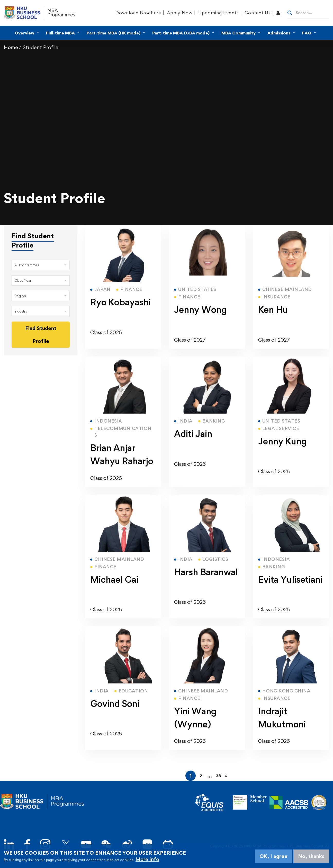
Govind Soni (115, 704)
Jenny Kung (282, 441)
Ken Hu (273, 310)
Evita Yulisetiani (290, 579)
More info (147, 859)
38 (218, 776)
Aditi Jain (193, 434)
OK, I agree (273, 856)
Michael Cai (114, 579)
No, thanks (311, 856)
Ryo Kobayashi (120, 302)
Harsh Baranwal (206, 572)
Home (11, 47)
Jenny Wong (200, 310)
